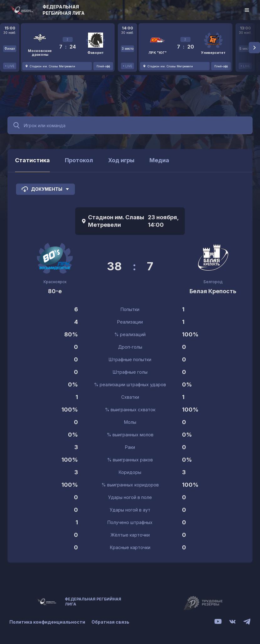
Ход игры (121, 160)
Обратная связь (110, 622)
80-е (55, 291)
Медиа (159, 160)
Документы (45, 189)
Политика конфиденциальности (47, 622)
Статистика (32, 160)
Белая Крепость (213, 291)
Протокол (79, 160)
